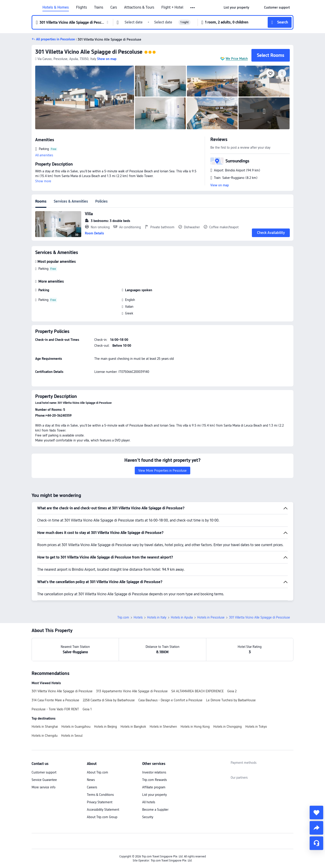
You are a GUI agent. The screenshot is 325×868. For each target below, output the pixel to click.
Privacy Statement (100, 802)
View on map (220, 185)
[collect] (316, 813)
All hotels (149, 802)
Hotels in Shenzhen (163, 727)
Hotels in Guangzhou (76, 727)
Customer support (44, 772)
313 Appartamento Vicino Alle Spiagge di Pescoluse (132, 691)
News (91, 780)
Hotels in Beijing (106, 727)
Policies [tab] (101, 201)
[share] (316, 828)
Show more (43, 181)
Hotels (138, 617)
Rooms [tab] (41, 201)
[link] (236, 7)
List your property (154, 795)
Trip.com (123, 617)
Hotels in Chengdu (45, 736)
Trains (99, 7)
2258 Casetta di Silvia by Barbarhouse (109, 700)
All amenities (44, 155)
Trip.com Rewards (154, 780)
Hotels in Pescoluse (211, 617)
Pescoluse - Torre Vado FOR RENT (55, 709)
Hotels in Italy (157, 617)
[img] (85, 97)
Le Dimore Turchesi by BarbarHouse (231, 700)
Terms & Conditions (100, 795)
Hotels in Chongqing (227, 727)
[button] (193, 8)
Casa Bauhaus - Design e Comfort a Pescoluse (170, 700)
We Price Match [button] (237, 59)
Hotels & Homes (56, 7)
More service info (44, 787)
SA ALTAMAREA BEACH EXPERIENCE (197, 691)
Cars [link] (114, 7)
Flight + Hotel (172, 7)
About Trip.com (97, 772)
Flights (81, 7)
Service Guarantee (44, 780)
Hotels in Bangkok (133, 727)
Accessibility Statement (103, 810)
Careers (92, 787)
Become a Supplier (155, 810)
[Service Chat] (316, 843)
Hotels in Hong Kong (195, 727)
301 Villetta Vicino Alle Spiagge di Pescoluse (89, 52)
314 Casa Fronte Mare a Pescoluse (55, 700)
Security (148, 817)
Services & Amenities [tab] (71, 201)
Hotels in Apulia (182, 617)
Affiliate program (154, 787)
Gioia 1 (87, 709)
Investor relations (154, 772)
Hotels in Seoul (72, 736)
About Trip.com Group (102, 817)
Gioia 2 (232, 691)
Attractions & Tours (139, 7)
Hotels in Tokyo (256, 727)
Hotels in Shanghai (45, 727)
